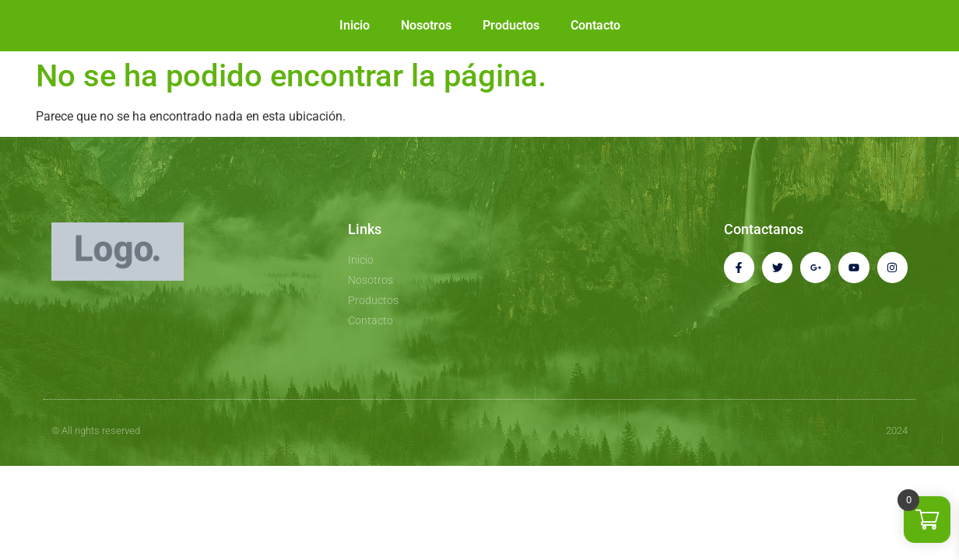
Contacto (595, 25)
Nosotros (426, 25)
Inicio (355, 25)
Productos (511, 25)
